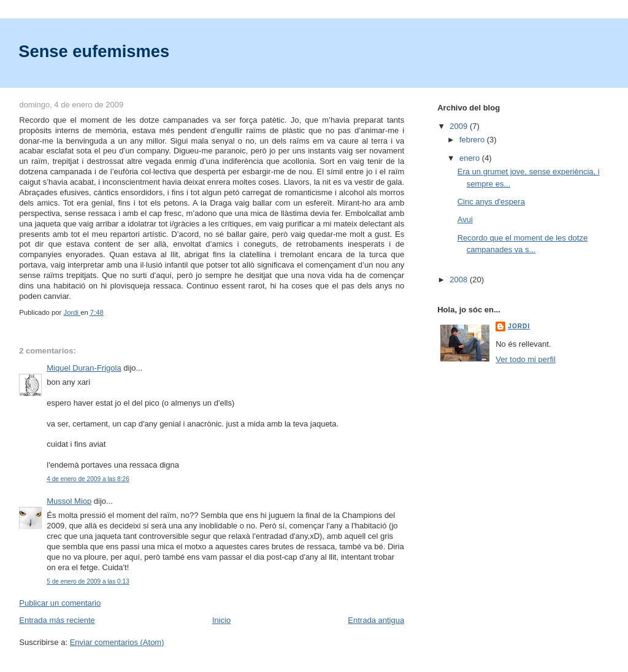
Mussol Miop (69, 501)
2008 (460, 280)
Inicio (221, 620)
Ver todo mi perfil (526, 359)
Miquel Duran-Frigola (84, 368)
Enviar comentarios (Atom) (117, 642)
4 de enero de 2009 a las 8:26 (88, 479)
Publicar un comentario (60, 603)
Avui (465, 219)
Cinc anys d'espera (491, 202)
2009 (460, 126)
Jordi (519, 326)
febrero (473, 140)
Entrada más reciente (57, 620)
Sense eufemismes (94, 51)
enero (471, 158)
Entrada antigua (376, 620)
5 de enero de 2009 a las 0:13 (88, 581)
